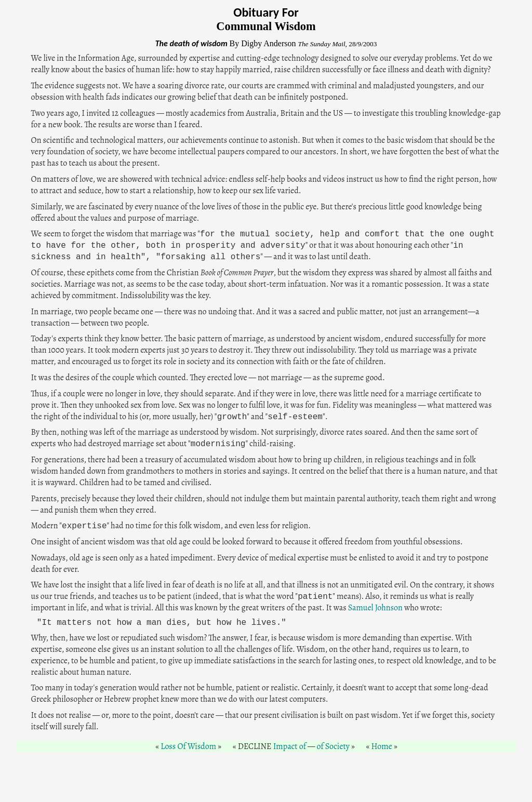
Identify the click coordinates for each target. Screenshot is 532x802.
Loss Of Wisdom (188, 746)
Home (382, 746)
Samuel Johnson (375, 608)
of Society (333, 746)
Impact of (290, 746)
